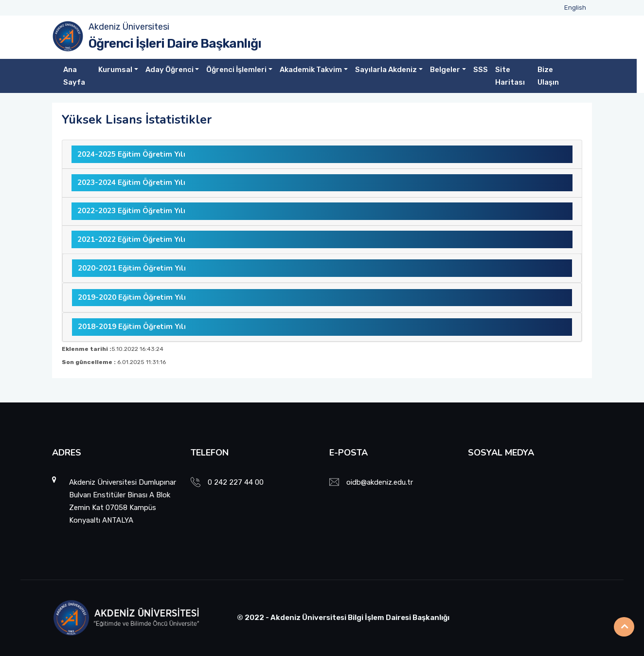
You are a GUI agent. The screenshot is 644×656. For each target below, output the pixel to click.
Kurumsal (115, 70)
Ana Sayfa (74, 76)
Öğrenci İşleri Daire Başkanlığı (175, 44)
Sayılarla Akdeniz (386, 70)
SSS (481, 70)
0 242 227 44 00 (236, 482)
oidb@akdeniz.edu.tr (380, 482)
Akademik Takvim (311, 70)
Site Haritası (510, 76)
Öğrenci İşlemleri (236, 70)
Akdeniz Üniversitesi (129, 27)
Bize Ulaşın (548, 76)
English (575, 8)
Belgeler (445, 70)
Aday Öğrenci (170, 70)
